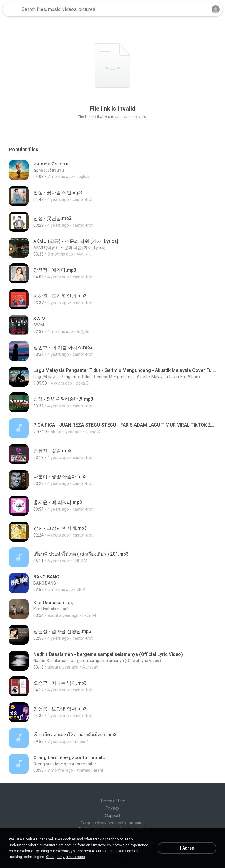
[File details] (112, 170)
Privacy (112, 808)
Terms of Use (113, 801)
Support (113, 815)
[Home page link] (11, 9)
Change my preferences (65, 857)
